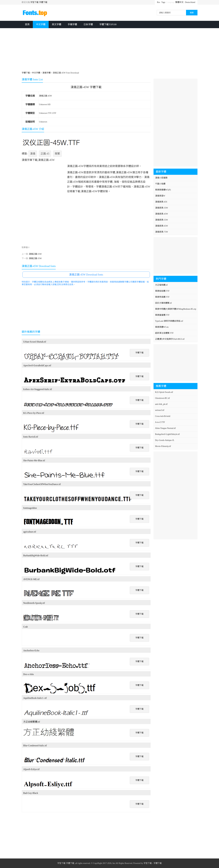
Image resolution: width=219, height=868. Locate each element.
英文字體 (57, 24)
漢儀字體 (46, 73)
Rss (159, 2)
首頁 (27, 24)
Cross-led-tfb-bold (163, 416)
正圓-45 (45, 154)
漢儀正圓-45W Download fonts (86, 275)
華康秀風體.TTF (162, 297)
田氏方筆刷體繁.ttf (163, 303)
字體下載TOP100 (108, 24)
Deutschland (190, 2)
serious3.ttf (160, 410)
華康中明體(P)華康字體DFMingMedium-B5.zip (176, 309)
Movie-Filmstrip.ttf (163, 446)
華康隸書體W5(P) (163, 190)
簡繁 (57, 154)
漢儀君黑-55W (162, 220)
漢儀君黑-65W (162, 226)
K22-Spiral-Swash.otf (164, 392)
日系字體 (88, 24)
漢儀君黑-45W (162, 214)
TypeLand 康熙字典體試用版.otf (169, 321)
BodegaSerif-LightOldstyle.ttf (167, 434)
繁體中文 (179, 2)
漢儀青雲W (160, 196)
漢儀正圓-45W (45, 96)
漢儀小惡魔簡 (161, 178)
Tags (163, 2)
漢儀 (33, 154)
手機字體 (72, 24)
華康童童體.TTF (162, 315)
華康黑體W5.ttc (162, 327)
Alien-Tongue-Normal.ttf (165, 428)
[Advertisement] (110, 50)
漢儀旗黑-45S (161, 202)
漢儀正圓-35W (35, 258)
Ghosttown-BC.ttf (163, 398)
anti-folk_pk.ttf (161, 404)
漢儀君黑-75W (162, 232)
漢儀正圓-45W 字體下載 (86, 87)
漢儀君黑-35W (162, 208)
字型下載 (34, 2)
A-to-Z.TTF (160, 422)
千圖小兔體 (160, 184)
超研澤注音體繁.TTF (164, 333)
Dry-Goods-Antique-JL (165, 440)
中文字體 (41, 24)
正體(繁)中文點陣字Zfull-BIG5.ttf (170, 339)
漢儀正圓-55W (35, 254)
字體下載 (43, 2)
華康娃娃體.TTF (162, 291)
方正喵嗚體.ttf (161, 285)
